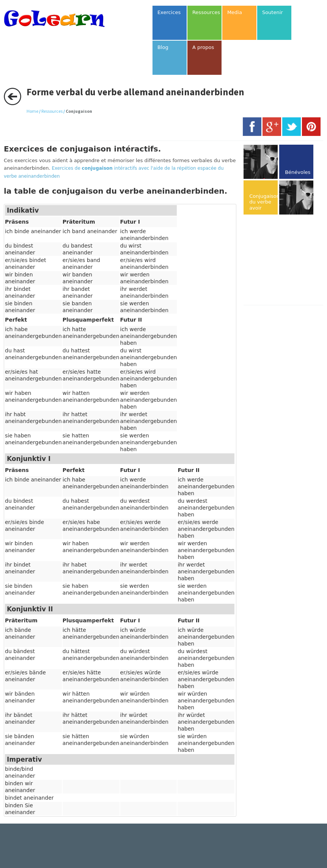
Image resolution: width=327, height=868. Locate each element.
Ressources (52, 111)
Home (32, 111)
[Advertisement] (285, 260)
